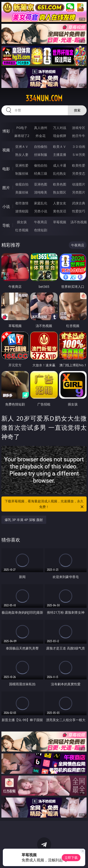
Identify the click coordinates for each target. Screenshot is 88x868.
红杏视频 (22, 230)
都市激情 (22, 203)
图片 (6, 188)
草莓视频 (60, 222)
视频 (6, 150)
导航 (6, 225)
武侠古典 (79, 203)
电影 (6, 169)
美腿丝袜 (22, 192)
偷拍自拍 (41, 165)
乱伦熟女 (60, 173)
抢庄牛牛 (79, 136)
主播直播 (60, 155)
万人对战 (60, 128)
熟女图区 (60, 192)
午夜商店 (41, 222)
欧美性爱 (79, 165)
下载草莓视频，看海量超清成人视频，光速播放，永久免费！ (45, 504)
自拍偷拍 (41, 147)
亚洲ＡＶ (22, 147)
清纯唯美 (41, 192)
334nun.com (44, 98)
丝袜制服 (41, 155)
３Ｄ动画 (79, 147)
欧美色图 (60, 184)
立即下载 (71, 858)
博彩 (6, 131)
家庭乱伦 (41, 203)
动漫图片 (79, 184)
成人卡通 (60, 165)
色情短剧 (41, 230)
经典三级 (41, 173)
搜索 (77, 110)
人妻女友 (60, 203)
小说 (6, 207)
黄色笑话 (60, 211)
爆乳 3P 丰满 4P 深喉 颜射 (24, 520)
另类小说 (41, 211)
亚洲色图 (41, 184)
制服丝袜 (22, 173)
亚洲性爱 (22, 165)
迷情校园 (22, 211)
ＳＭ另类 (79, 155)
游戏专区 (79, 128)
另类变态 (79, 173)
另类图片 (79, 192)
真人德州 (41, 128)
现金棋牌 (60, 136)
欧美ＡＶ (60, 147)
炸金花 (41, 136)
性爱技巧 (79, 211)
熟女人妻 (22, 155)
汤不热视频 (79, 222)
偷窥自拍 (22, 184)
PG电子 (22, 128)
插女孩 (22, 222)
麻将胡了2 (22, 136)
